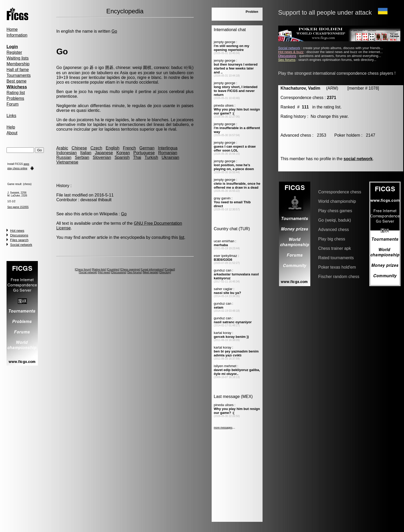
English (112, 148)
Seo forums (135, 272)
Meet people (150, 272)
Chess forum (83, 270)
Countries (113, 270)
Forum (13, 104)
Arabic (62, 148)
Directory (165, 272)
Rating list (16, 93)
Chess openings (130, 270)
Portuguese (144, 153)
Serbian (82, 157)
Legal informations (152, 270)
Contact (170, 270)
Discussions (19, 235)
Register (14, 52)
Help (11, 127)
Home (12, 29)
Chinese (79, 148)
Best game (16, 81)
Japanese (104, 153)
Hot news (17, 231)
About (12, 133)
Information (17, 35)
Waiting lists (18, 58)
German (147, 148)
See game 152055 (18, 207)
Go (114, 31)
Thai (137, 157)
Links (11, 116)
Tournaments (19, 75)
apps (26, 164)
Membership (18, 64)
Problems (15, 98)
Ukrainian (170, 157)
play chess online (17, 168)
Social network (21, 245)
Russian (64, 157)
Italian (86, 153)
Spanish (122, 157)
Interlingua (168, 148)
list (182, 237)
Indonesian (67, 153)
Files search (19, 240)
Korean (123, 153)
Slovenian (102, 157)
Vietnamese (67, 162)
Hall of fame (18, 70)
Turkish (151, 157)
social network (358, 159)
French (129, 148)
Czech (96, 148)
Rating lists (99, 270)
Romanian (168, 153)
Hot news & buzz (291, 52)
